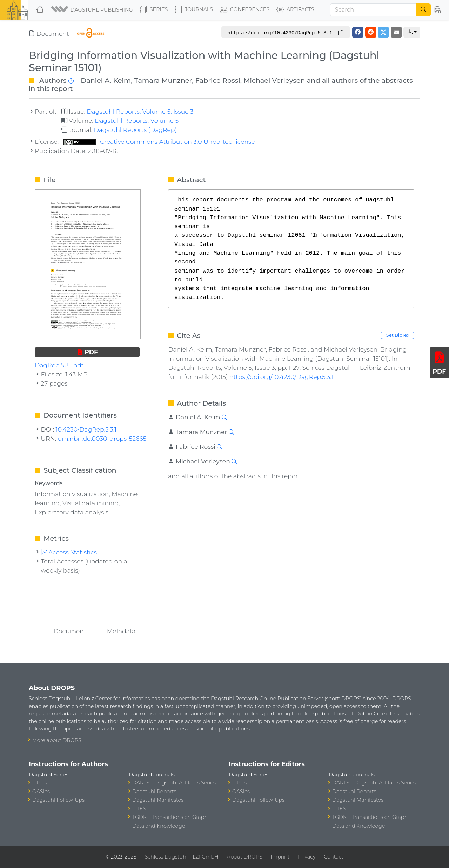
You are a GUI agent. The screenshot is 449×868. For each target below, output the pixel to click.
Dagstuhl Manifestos (158, 800)
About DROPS (244, 857)
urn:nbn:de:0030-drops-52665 (102, 438)
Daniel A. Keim (106, 80)
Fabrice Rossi (218, 80)
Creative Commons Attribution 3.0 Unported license (159, 142)
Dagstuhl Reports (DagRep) (135, 130)
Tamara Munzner (163, 80)
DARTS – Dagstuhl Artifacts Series (174, 783)
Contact (334, 857)
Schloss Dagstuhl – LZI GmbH (181, 857)
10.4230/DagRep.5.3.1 (86, 429)
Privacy (307, 857)
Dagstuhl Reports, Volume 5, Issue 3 (140, 111)
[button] (92, 10)
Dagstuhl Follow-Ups (58, 800)
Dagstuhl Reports (154, 792)
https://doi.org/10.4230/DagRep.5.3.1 (282, 377)
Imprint (280, 857)
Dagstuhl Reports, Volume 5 (137, 121)
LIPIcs (40, 783)
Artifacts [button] (295, 10)
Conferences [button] (245, 10)
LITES (139, 809)
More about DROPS (57, 740)
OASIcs (41, 792)
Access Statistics (69, 552)
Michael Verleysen (274, 80)
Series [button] (154, 10)
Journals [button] (194, 10)
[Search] (373, 10)
